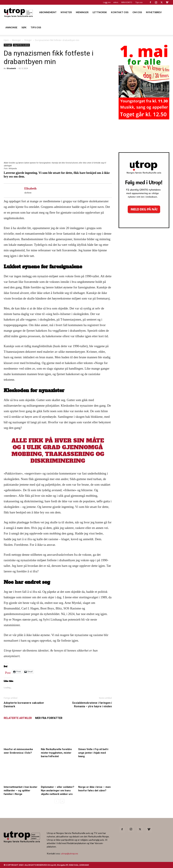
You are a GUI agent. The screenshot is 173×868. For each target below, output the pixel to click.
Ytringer (28, 40)
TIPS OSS (36, 27)
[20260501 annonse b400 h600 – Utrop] (144, 118)
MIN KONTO (127, 2)
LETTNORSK (100, 12)
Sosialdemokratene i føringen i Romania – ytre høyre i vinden (92, 705)
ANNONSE (11, 27)
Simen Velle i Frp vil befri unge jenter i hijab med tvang (93, 753)
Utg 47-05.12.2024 (21, 45)
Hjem (6, 40)
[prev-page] (57, 801)
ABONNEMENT (48, 12)
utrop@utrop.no (70, 853)
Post (8, 672)
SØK (24, 27)
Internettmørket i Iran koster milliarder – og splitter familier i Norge (21, 791)
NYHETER (66, 12)
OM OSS (137, 12)
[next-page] (62, 801)
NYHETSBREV (154, 12)
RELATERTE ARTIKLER (18, 718)
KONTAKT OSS (120, 12)
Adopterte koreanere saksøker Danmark (24, 705)
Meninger (16, 40)
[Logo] (19, 12)
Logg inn (107, 2)
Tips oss (139, 2)
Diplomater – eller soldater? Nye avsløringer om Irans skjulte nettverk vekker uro (58, 791)
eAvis (116, 2)
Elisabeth (11, 68)
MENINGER (82, 12)
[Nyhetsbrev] (144, 227)
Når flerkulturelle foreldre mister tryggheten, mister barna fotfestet (56, 753)
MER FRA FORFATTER (49, 718)
